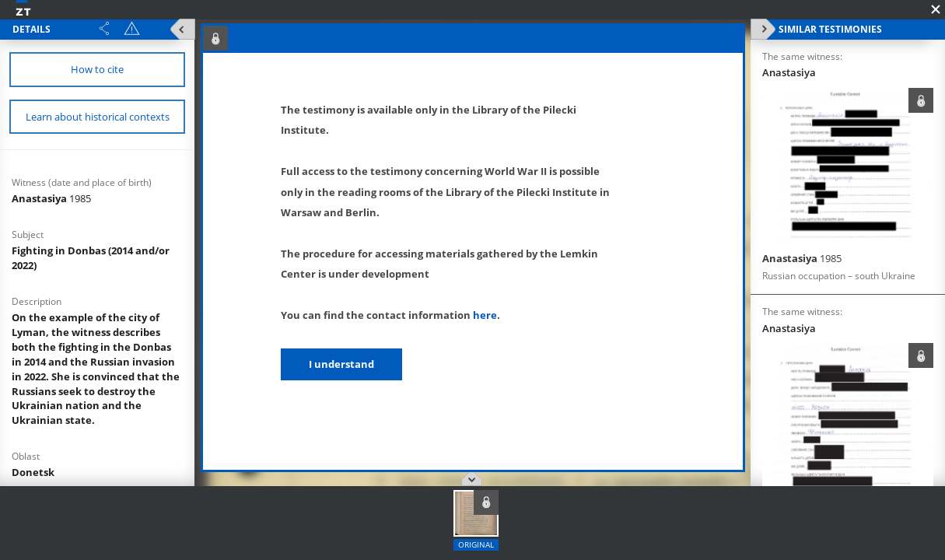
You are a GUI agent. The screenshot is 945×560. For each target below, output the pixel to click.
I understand (341, 364)
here (485, 315)
